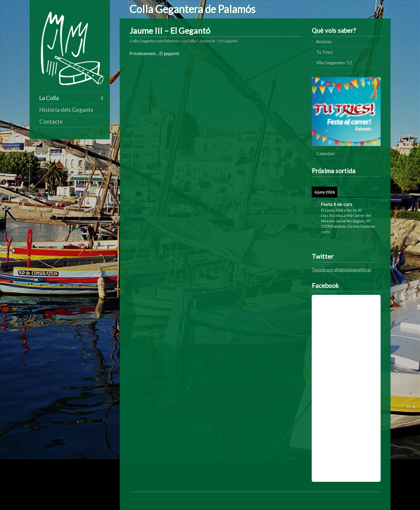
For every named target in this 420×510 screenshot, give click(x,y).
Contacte (51, 122)
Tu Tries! (325, 52)
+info (325, 232)
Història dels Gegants (66, 110)
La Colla (49, 98)
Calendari (325, 153)
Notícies (324, 42)
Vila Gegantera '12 (334, 63)
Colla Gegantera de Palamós (192, 9)
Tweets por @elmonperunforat (341, 270)
